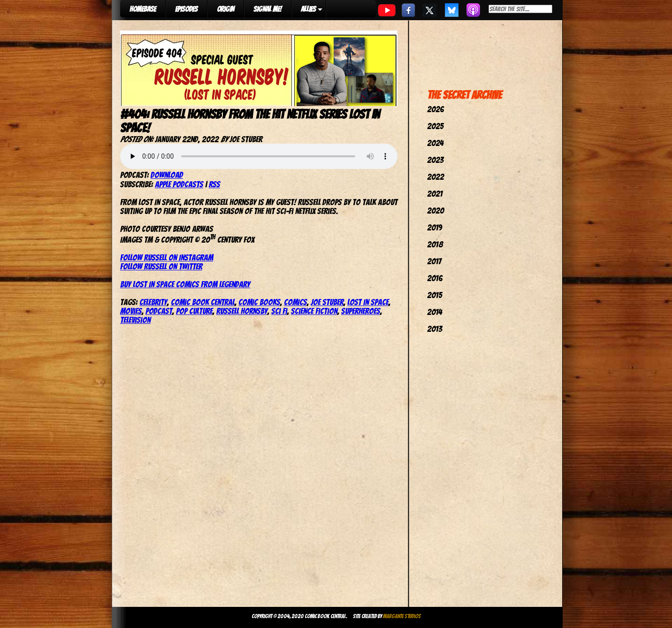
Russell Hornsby (242, 311)
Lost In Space (368, 302)
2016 (435, 278)
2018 (435, 244)
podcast (159, 311)
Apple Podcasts (179, 184)
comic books (259, 302)
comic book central (203, 302)
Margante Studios (402, 616)
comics (295, 302)
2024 (435, 143)
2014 (435, 312)
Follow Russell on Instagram (167, 257)
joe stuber (327, 302)
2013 (435, 329)
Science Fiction (314, 311)
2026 (435, 109)
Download (167, 175)
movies (131, 311)
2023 (435, 160)
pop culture (194, 311)
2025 (435, 126)
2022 (435, 177)
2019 (435, 227)
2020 (435, 211)
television (135, 320)
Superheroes (361, 311)
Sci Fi (279, 311)
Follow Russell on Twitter (161, 266)
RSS (214, 184)
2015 (435, 295)
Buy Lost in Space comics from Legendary (185, 284)
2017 (434, 261)
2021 (435, 194)
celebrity (153, 302)
